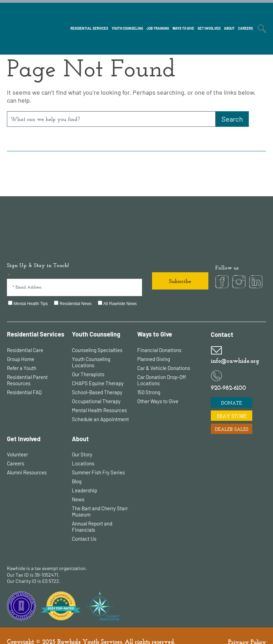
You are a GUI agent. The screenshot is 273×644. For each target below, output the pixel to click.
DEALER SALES (232, 417)
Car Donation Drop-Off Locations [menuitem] (162, 368)
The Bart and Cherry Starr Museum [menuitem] (100, 499)
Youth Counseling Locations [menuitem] (91, 350)
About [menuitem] (80, 427)
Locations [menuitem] (83, 451)
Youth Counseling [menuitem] (96, 322)
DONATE (232, 391)
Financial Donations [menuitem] (159, 338)
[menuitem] (89, 11)
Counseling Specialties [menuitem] (97, 338)
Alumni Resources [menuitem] (27, 460)
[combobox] (111, 119)
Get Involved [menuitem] (24, 427)
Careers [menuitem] (16, 451)
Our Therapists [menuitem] (88, 362)
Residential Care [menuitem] (25, 338)
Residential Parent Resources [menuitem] (27, 368)
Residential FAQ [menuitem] (24, 380)
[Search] (232, 119)
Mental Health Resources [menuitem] (99, 398)
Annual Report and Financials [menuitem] (92, 514)
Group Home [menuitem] (21, 347)
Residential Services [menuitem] (36, 322)
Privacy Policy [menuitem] (247, 630)
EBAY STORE (232, 404)
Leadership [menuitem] (84, 478)
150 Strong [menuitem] (149, 380)
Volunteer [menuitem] (17, 442)
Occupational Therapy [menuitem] (96, 389)
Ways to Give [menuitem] (155, 322)
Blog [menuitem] (77, 469)
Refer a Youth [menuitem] (22, 356)
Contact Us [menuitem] (84, 527)
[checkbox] (108, 292)
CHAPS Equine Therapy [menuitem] (98, 371)
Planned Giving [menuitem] (154, 347)
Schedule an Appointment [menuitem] (100, 407)
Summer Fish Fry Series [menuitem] (98, 460)
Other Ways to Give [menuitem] (158, 389)
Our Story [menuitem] (82, 442)
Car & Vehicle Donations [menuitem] (164, 356)
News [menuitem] (78, 487)
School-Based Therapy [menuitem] (97, 380)
